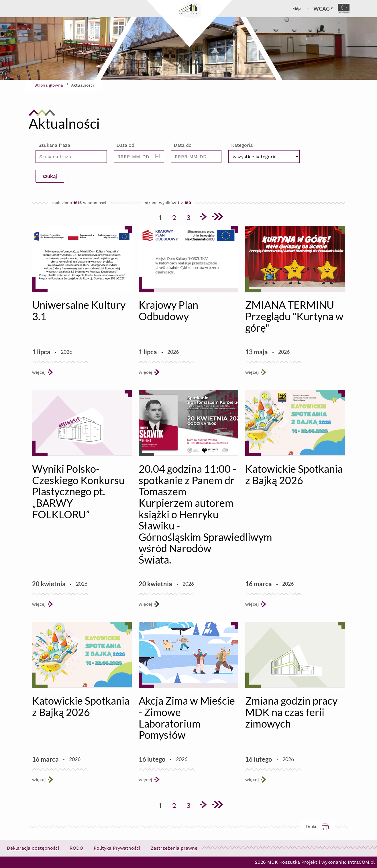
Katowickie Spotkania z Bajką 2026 (294, 474)
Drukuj (320, 827)
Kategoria (242, 145)
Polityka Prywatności (117, 848)
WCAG (323, 9)
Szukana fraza (54, 145)
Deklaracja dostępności (33, 848)
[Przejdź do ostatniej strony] (217, 218)
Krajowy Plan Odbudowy (168, 310)
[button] (158, 156)
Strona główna (49, 85)
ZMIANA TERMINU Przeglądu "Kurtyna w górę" (294, 316)
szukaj (50, 176)
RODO (76, 848)
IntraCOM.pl (361, 862)
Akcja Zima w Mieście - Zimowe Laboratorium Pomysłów (187, 718)
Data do (183, 145)
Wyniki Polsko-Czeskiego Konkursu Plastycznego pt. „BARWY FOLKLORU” (78, 491)
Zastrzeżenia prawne (174, 848)
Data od (125, 145)
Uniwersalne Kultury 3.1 (79, 310)
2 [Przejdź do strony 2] (176, 216)
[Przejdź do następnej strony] (203, 218)
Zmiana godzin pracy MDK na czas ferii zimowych (291, 712)
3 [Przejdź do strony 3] (191, 216)
